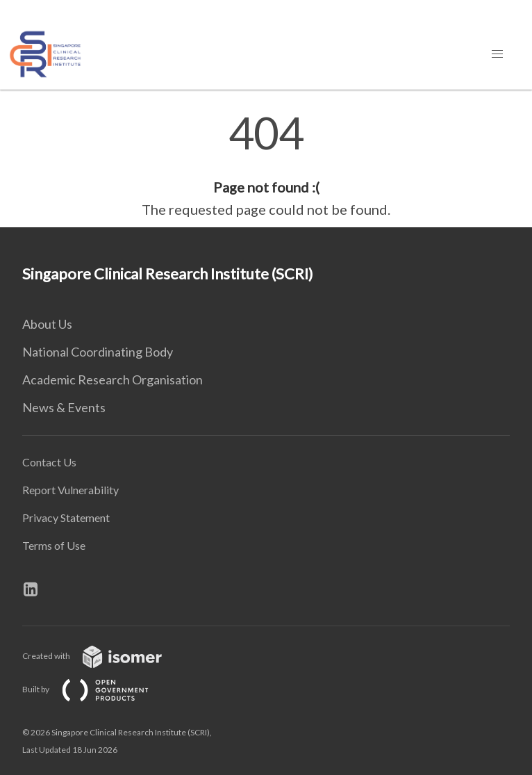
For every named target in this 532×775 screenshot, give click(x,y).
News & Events (64, 407)
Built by (97, 689)
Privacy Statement (66, 517)
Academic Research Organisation (113, 380)
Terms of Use (54, 545)
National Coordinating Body (98, 352)
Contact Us (49, 462)
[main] (266, 165)
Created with (103, 656)
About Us (47, 324)
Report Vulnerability (70, 490)
